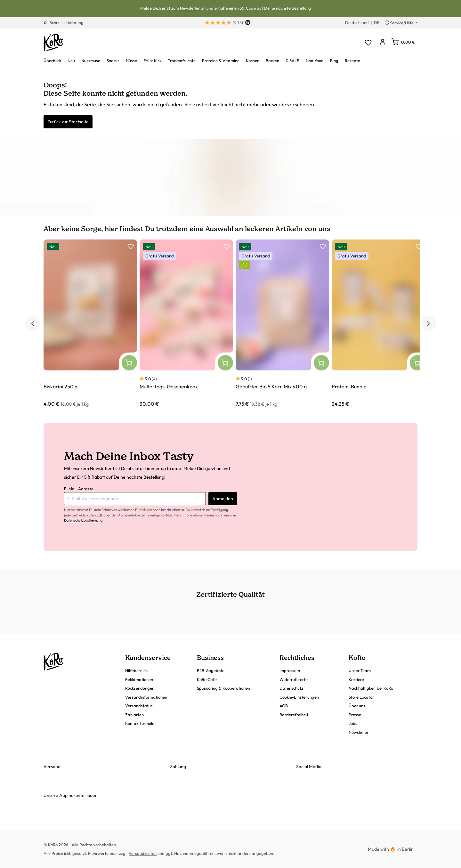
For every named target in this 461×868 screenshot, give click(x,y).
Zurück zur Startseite (68, 122)
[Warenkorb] (403, 42)
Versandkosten (143, 853)
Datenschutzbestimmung (83, 520)
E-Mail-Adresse (79, 489)
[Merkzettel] (368, 42)
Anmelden (223, 499)
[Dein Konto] (382, 42)
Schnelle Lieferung (64, 22)
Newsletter (190, 8)
